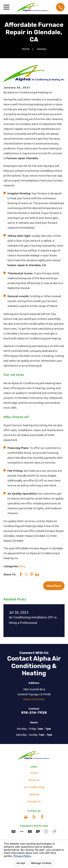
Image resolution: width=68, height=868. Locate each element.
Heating (34, 794)
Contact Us (34, 801)
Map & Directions (34, 699)
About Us (34, 780)
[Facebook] (42, 817)
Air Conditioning (34, 787)
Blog (22, 566)
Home (34, 773)
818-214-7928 (34, 713)
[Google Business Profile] (26, 817)
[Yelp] (34, 817)
